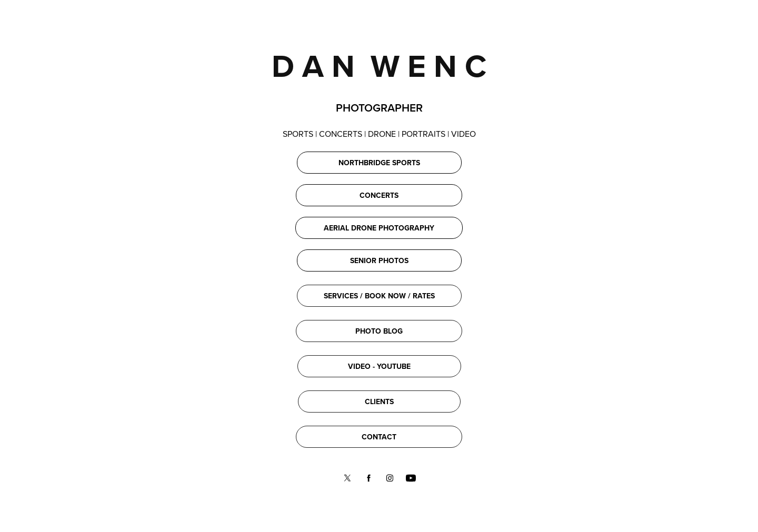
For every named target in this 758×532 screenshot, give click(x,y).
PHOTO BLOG (379, 331)
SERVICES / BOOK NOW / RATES (379, 296)
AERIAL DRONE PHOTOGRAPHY (379, 228)
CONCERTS (379, 195)
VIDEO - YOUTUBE (379, 366)
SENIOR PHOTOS (379, 260)
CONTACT (379, 437)
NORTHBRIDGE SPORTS (379, 163)
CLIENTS (379, 401)
